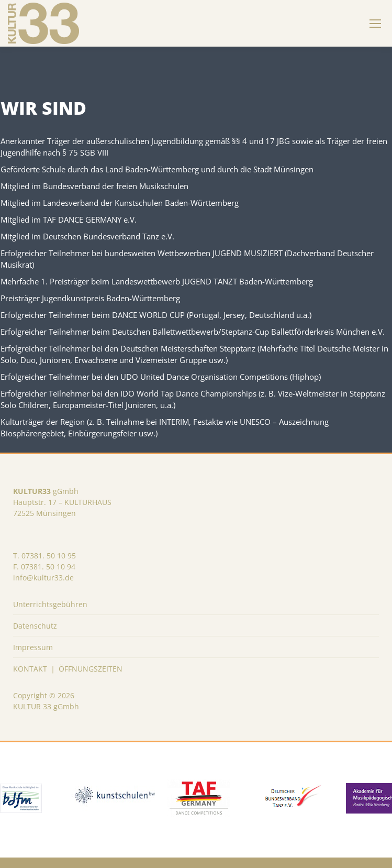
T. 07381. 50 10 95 (44, 556)
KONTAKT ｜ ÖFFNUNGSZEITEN (68, 669)
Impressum (33, 647)
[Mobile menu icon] (375, 24)
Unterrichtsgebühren (50, 604)
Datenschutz (35, 626)
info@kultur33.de (43, 578)
